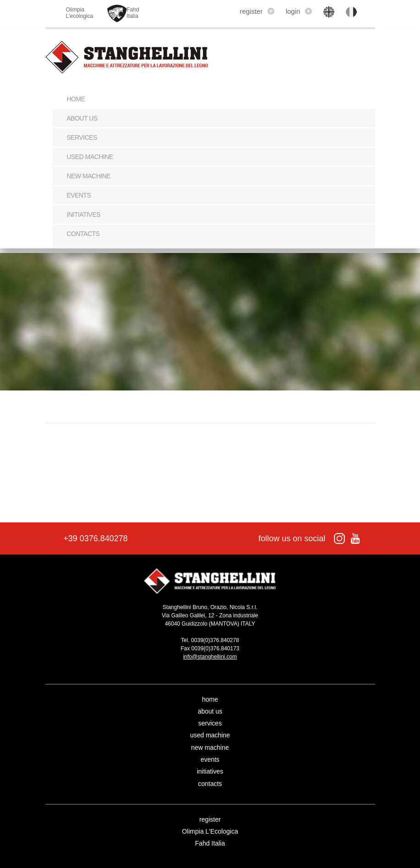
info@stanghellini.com (210, 657)
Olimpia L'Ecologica (210, 831)
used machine (90, 157)
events (79, 195)
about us (82, 118)
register (257, 11)
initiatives (84, 214)
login (299, 11)
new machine (89, 176)
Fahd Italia (210, 843)
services (82, 137)
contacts (83, 234)
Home (76, 99)
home (210, 699)
